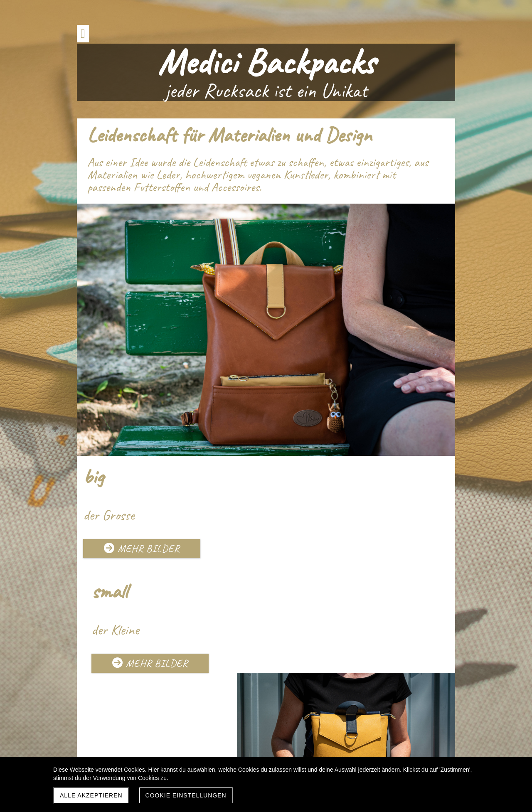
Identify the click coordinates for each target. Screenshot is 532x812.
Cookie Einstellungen (186, 795)
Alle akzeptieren (91, 795)
